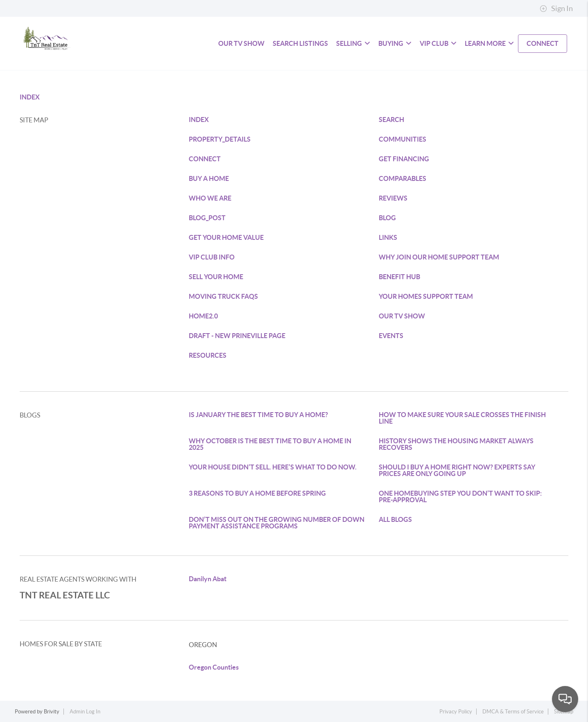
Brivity (52, 712)
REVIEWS (393, 198)
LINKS (388, 237)
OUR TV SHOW (402, 316)
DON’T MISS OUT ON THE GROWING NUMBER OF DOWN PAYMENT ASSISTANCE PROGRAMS (277, 523)
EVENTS (391, 336)
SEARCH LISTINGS (300, 43)
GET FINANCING (404, 159)
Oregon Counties (214, 667)
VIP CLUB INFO (212, 257)
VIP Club (438, 43)
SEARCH (391, 120)
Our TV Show (241, 43)
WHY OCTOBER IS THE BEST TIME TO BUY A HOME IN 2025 (270, 444)
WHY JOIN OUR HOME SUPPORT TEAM (439, 257)
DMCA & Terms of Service (513, 712)
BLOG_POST (207, 218)
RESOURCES (208, 355)
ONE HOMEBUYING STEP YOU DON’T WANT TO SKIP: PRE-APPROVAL (460, 496)
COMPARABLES (403, 178)
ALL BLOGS (395, 519)
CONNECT (543, 43)
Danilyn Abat (208, 579)
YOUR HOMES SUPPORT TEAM (426, 296)
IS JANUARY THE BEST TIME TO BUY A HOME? (258, 415)
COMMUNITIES (403, 139)
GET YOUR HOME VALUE (226, 237)
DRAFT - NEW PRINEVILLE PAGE (237, 336)
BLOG (387, 218)
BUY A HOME (209, 178)
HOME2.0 (203, 316)
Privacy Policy (456, 712)
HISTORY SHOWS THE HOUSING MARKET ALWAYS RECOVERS (456, 444)
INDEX (30, 97)
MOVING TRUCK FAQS (223, 296)
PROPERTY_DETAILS (220, 139)
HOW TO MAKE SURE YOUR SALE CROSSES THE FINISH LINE (462, 418)
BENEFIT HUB (399, 277)
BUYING (395, 43)
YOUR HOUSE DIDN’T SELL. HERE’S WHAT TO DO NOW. (273, 467)
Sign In (556, 9)
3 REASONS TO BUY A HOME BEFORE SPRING (257, 493)
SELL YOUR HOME (216, 277)
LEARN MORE (489, 43)
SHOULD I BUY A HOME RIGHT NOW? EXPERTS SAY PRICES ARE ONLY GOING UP (457, 470)
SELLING (353, 43)
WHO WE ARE (210, 198)
